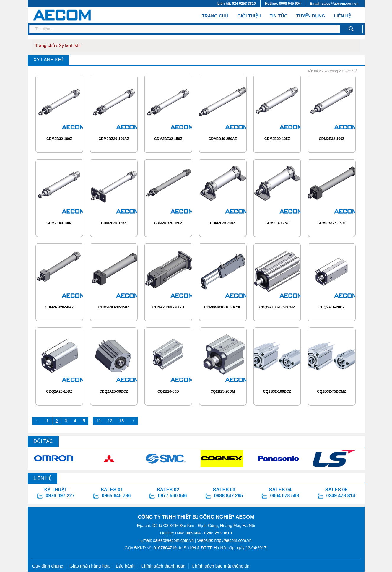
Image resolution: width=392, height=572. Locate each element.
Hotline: (180, 533)
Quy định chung (48, 566)
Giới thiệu (249, 16)
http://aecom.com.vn (233, 540)
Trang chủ (215, 15)
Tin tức (279, 16)
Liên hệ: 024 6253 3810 (237, 4)
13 (122, 421)
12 (110, 421)
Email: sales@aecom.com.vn (334, 4)
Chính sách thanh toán (163, 566)
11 (99, 421)
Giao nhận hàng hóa (90, 566)
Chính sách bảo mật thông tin (221, 566)
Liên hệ (342, 16)
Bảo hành (125, 566)
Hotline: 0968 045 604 (283, 4)
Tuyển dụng (311, 16)
